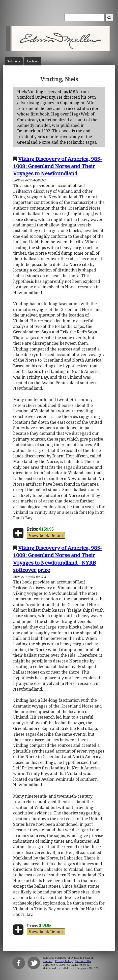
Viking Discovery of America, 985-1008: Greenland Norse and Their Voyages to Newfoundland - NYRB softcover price (57, 559)
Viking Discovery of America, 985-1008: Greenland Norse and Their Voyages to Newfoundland (57, 166)
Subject (14, 61)
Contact (48, 961)
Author (33, 61)
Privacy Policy (64, 961)
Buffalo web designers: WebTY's (80, 968)
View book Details (46, 535)
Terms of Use (83, 961)
